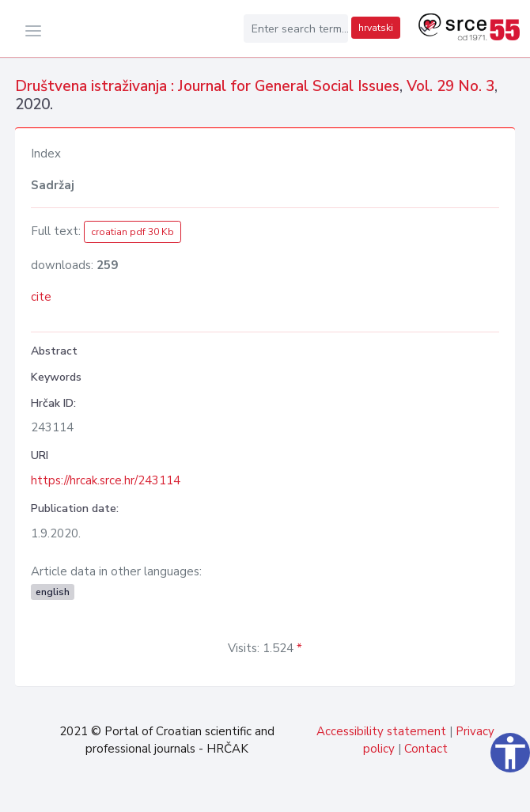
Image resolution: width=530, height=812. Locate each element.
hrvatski (376, 28)
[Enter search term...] (296, 28)
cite (41, 297)
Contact (426, 749)
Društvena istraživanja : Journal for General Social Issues (207, 86)
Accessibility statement (381, 731)
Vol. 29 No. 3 (450, 86)
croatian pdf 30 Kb (132, 232)
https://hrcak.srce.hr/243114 (106, 480)
